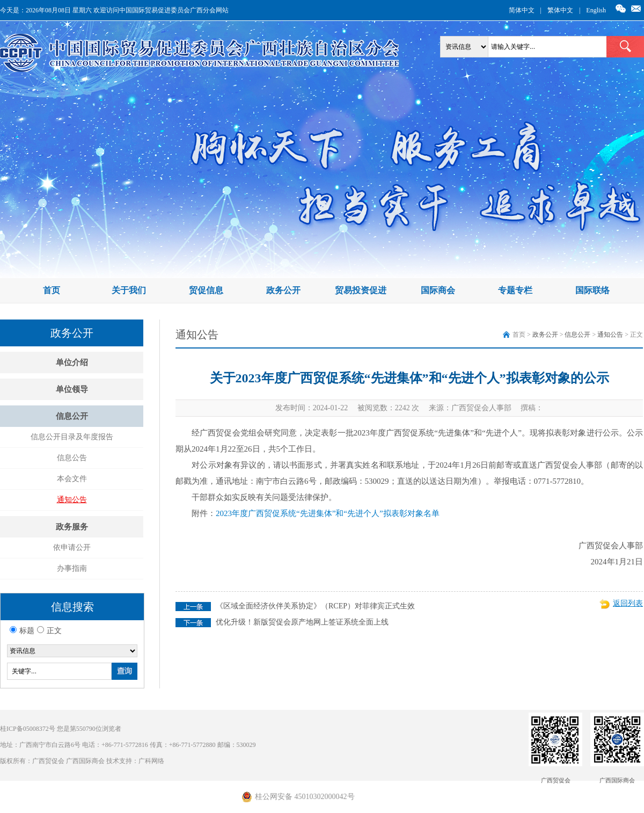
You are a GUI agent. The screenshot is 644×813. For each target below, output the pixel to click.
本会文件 (72, 479)
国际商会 (438, 290)
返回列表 (628, 603)
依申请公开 (72, 547)
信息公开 (72, 416)
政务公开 (283, 290)
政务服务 (72, 527)
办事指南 (72, 568)
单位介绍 (72, 362)
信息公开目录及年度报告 (72, 437)
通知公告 (72, 500)
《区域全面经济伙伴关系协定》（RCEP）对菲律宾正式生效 (315, 606)
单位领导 (72, 389)
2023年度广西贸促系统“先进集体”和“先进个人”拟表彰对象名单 (328, 513)
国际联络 (592, 290)
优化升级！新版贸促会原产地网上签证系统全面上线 (302, 622)
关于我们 (129, 290)
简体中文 (522, 10)
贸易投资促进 (361, 290)
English (596, 10)
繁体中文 (560, 10)
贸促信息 (206, 290)
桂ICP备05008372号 (28, 729)
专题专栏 (515, 290)
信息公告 (72, 458)
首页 (52, 290)
